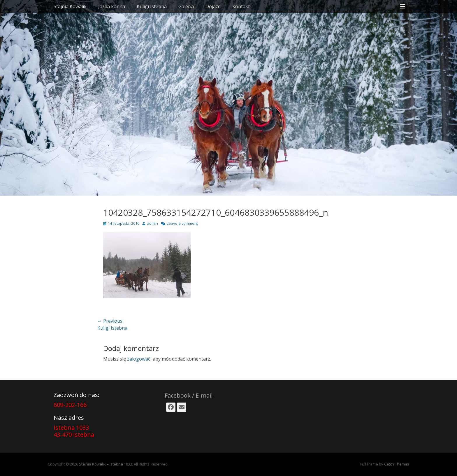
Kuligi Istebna (152, 6)
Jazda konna (112, 6)
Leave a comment (182, 223)
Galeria (186, 6)
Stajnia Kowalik (70, 6)
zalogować (139, 359)
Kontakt (241, 6)
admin (152, 223)
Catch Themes (397, 464)
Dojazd (213, 6)
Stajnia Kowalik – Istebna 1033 (106, 464)
